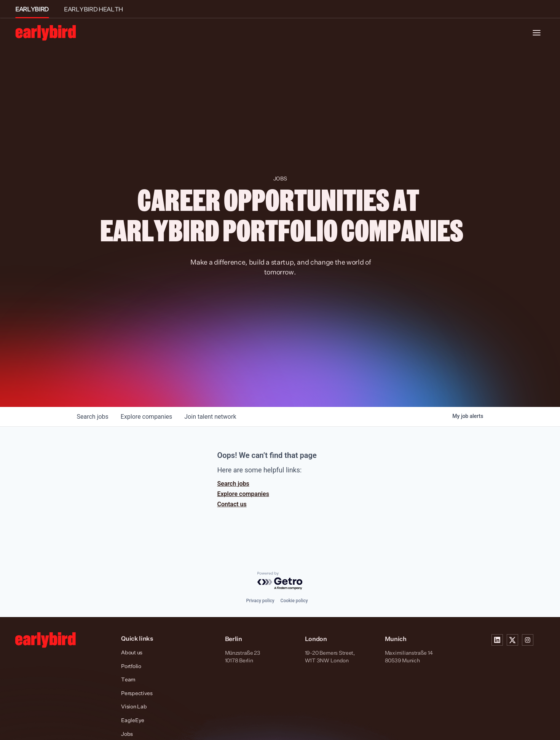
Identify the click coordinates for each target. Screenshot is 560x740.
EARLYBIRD (32, 9)
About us (132, 652)
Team (128, 679)
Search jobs (233, 484)
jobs (93, 417)
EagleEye (133, 720)
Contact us (232, 504)
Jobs (127, 734)
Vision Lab (134, 706)
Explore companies (243, 494)
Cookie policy (294, 601)
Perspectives (137, 693)
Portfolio (131, 666)
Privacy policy (260, 601)
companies (146, 417)
